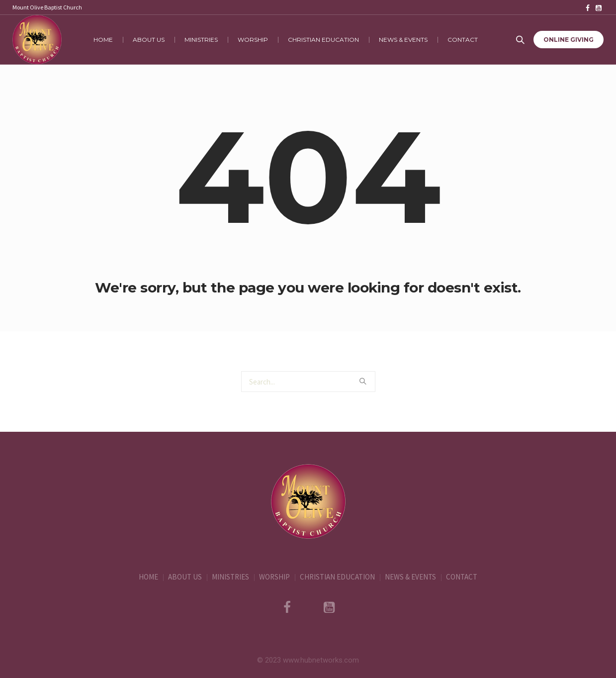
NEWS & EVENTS (410, 577)
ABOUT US (185, 577)
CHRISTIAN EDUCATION (337, 577)
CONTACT (462, 577)
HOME (148, 577)
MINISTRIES (230, 577)
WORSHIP (274, 577)
